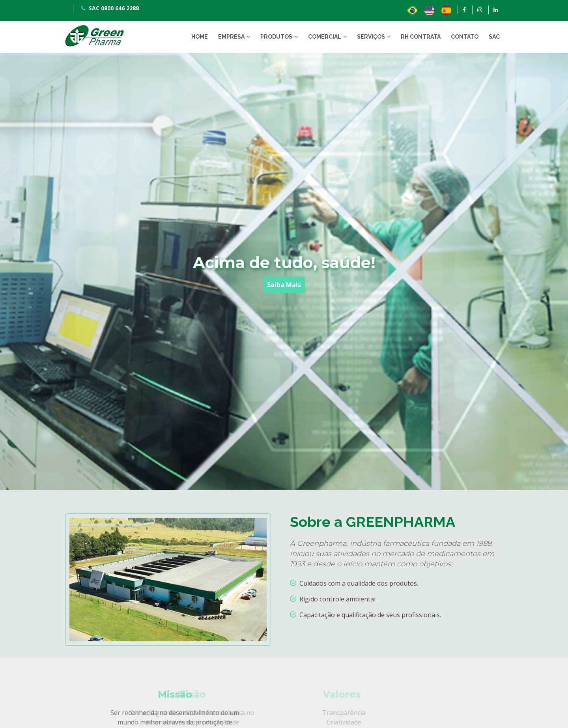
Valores (306, 694)
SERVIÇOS (371, 37)
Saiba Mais (284, 285)
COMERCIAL (325, 37)
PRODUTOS (276, 37)
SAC (494, 37)
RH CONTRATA (421, 37)
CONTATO (465, 37)
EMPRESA (231, 37)
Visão (156, 694)
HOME (200, 37)
